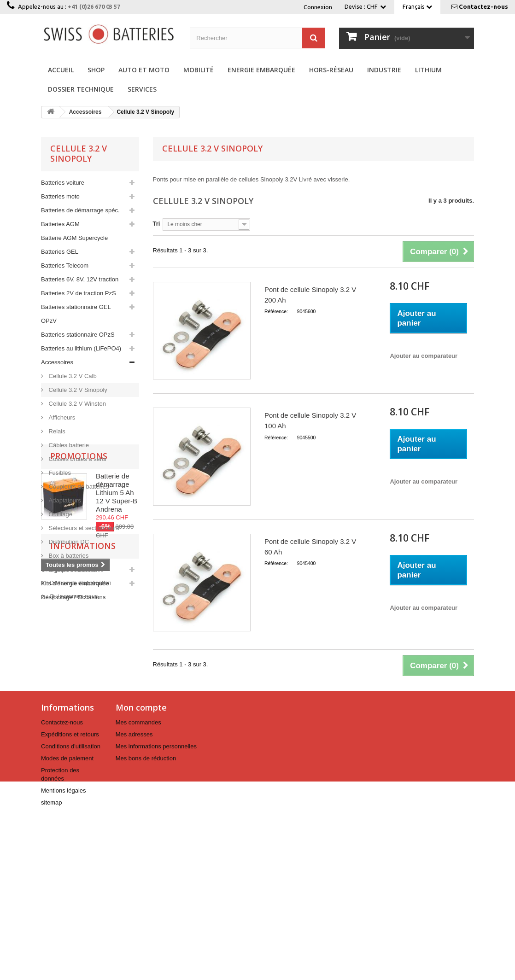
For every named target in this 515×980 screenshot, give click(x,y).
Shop (96, 70)
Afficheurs (61, 417)
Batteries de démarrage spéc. (80, 210)
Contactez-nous (483, 6)
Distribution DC (68, 542)
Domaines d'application (80, 803)
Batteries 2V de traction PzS (79, 293)
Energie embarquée (261, 70)
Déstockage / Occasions (73, 597)
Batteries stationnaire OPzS (78, 335)
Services (142, 89)
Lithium (428, 70)
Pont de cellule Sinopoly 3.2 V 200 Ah (310, 295)
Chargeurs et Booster (70, 569)
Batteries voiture (63, 183)
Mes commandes (138, 878)
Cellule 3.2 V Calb (72, 376)
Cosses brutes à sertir (77, 459)
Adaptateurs (64, 500)
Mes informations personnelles (156, 902)
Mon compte (141, 863)
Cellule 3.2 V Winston (76, 404)
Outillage (60, 514)
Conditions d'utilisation (71, 902)
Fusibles (59, 473)
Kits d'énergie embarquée (75, 583)
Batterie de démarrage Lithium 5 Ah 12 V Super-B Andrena (117, 666)
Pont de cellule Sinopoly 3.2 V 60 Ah (310, 547)
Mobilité (199, 70)
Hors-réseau (331, 70)
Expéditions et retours (70, 890)
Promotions (79, 630)
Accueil (61, 70)
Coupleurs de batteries (78, 487)
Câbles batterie (68, 445)
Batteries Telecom (65, 265)
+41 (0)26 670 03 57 (94, 6)
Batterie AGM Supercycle (74, 238)
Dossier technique (81, 89)
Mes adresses (134, 890)
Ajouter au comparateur (424, 356)
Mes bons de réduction (146, 914)
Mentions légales (64, 947)
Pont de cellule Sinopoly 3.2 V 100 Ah (310, 420)
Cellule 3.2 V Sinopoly (77, 390)
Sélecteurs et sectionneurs (83, 528)
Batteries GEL (60, 252)
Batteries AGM (60, 224)
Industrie (384, 70)
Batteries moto (60, 196)
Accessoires (57, 362)
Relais (56, 431)
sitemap (52, 959)
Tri (157, 224)
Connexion (318, 7)
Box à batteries (68, 556)
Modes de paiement (67, 914)
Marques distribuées (76, 790)
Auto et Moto (144, 70)
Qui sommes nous (73, 817)
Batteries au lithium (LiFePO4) (81, 348)
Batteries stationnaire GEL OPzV (76, 314)
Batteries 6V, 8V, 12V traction (80, 279)
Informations (83, 770)
